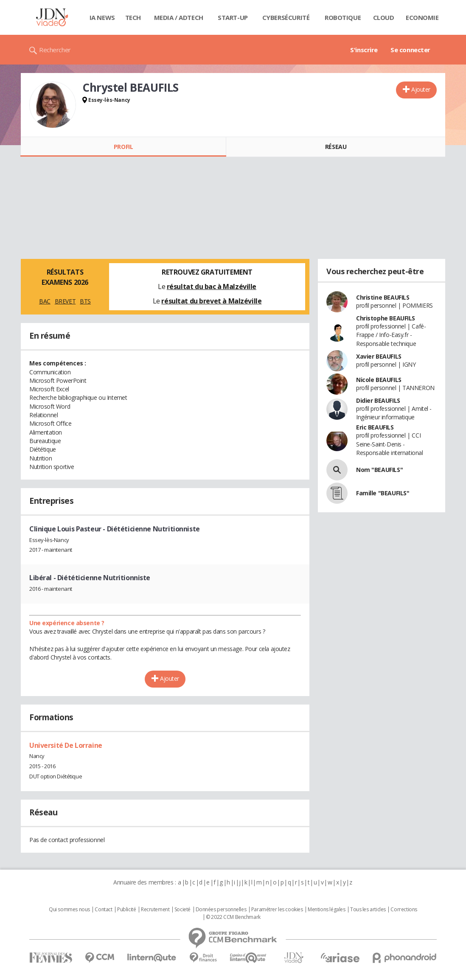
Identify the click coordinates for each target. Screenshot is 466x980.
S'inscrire (364, 50)
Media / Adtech (179, 17)
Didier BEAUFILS (378, 400)
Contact (103, 910)
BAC (45, 301)
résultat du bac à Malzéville (212, 286)
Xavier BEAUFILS (379, 356)
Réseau (336, 147)
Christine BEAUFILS (383, 297)
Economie (422, 17)
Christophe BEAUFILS (386, 318)
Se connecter (410, 50)
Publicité (126, 910)
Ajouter (421, 89)
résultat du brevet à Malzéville (211, 301)
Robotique (343, 17)
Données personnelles (221, 910)
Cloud (384, 17)
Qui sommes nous (69, 910)
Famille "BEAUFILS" (383, 493)
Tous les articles (368, 910)
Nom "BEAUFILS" (379, 470)
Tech (133, 17)
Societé (182, 910)
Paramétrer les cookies (277, 910)
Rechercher (55, 50)
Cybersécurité (286, 17)
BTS (85, 301)
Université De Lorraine (66, 745)
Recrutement (155, 910)
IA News (102, 17)
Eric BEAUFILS (375, 427)
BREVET (65, 301)
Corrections (404, 910)
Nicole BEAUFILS (379, 380)
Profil (123, 147)
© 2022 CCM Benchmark (233, 917)
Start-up (233, 17)
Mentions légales (326, 910)
